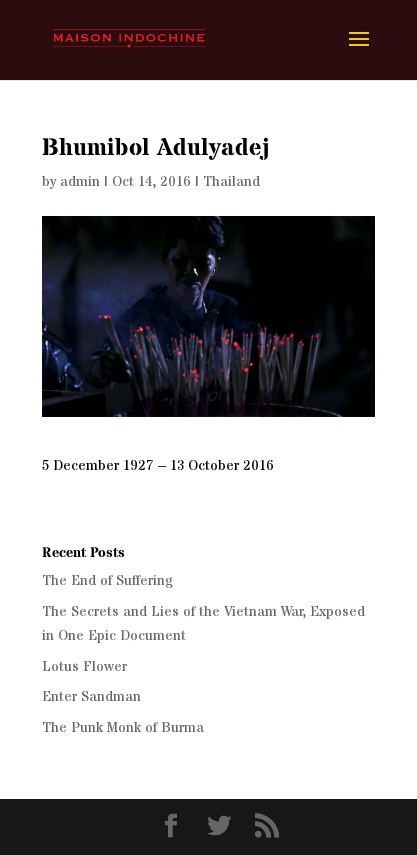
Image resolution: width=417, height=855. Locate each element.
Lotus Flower (84, 667)
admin (80, 182)
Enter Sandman (91, 697)
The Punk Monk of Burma (123, 728)
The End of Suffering (107, 581)
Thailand (231, 182)
